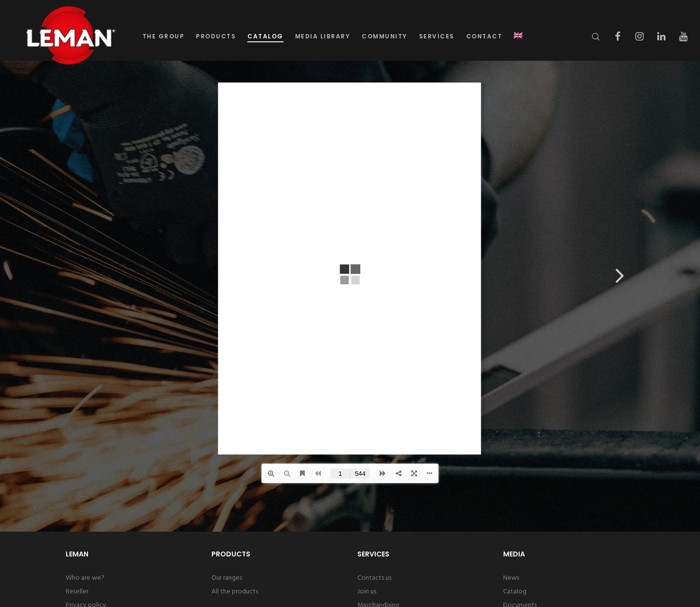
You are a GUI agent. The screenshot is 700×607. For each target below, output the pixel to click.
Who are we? (85, 578)
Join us (367, 592)
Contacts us (374, 578)
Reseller (77, 592)
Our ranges (227, 578)
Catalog (515, 592)
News (511, 578)
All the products (235, 592)
